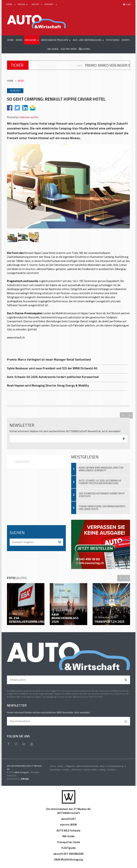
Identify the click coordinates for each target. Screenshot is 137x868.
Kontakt (113, 770)
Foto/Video (56, 770)
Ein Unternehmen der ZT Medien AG (69, 809)
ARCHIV (36, 4)
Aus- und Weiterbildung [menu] (113, 766)
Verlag (104, 770)
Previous (123, 415)
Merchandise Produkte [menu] (89, 766)
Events (68, 770)
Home (54, 766)
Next (130, 415)
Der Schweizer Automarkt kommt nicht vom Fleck (102, 495)
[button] (32, 40)
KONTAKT (49, 4)
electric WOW (92, 770)
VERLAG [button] (23, 4)
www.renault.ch (16, 337)
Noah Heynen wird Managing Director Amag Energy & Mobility (101, 469)
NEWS (21, 81)
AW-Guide (78, 770)
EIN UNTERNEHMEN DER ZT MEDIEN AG (24, 767)
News (62, 766)
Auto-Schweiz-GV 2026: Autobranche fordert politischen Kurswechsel (100, 482)
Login (127, 4)
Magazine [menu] (72, 766)
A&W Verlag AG (22, 772)
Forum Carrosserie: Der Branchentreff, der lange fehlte (102, 508)
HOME (9, 4)
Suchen (84, 49)
